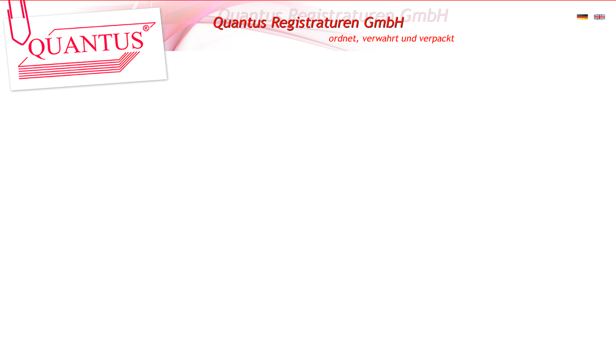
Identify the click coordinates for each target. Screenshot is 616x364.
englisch (601, 17)
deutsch (584, 17)
